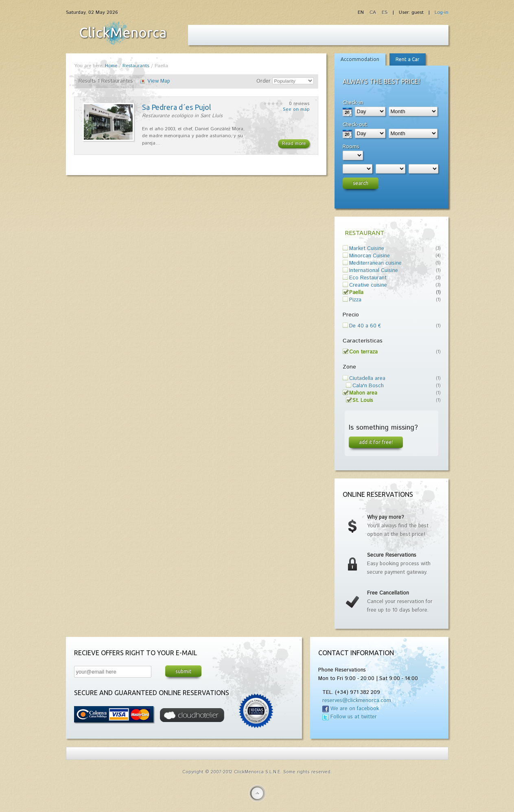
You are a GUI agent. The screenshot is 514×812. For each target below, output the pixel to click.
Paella (356, 293)
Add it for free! (376, 442)
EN (362, 12)
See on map (296, 110)
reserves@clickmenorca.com (357, 701)
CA (374, 12)
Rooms (351, 146)
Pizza (355, 300)
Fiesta (123, 33)
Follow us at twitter (354, 717)
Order (264, 81)
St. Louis (363, 401)
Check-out (355, 124)
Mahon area (363, 393)
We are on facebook (355, 709)
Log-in (442, 12)
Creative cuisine (368, 285)
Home (111, 66)
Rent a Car (408, 59)
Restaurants (136, 66)
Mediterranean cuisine (375, 263)
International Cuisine (374, 271)
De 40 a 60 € (365, 326)
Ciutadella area (367, 379)
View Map (159, 81)
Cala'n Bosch (368, 386)
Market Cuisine (367, 249)
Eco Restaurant (368, 278)
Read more (294, 144)
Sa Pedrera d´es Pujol (177, 107)
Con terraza (363, 352)
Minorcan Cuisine (370, 256)
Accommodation (360, 59)
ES (385, 12)
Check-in (353, 102)
